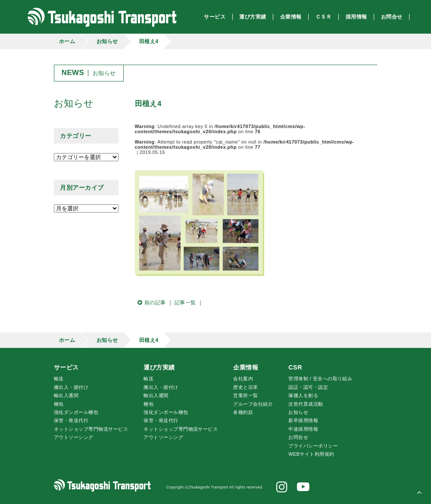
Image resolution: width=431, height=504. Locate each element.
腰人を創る (303, 395)
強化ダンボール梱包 (76, 412)
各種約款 (243, 412)
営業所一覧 (245, 395)
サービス (66, 367)
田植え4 (149, 41)
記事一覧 (185, 303)
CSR (295, 367)
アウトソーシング (74, 437)
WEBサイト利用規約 (311, 454)
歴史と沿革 (245, 387)
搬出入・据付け (71, 387)
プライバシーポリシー (313, 446)
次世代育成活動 (306, 404)
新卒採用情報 (303, 420)
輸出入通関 (66, 395)
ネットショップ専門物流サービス (91, 429)
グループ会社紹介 (253, 404)
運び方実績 (159, 367)
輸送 (59, 379)
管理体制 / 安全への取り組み (320, 379)
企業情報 (246, 367)
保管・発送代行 (71, 420)
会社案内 (243, 379)
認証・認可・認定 (308, 387)
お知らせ (107, 41)
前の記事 (150, 303)
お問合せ (298, 437)
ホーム (67, 41)
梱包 (59, 404)
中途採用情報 (303, 429)
